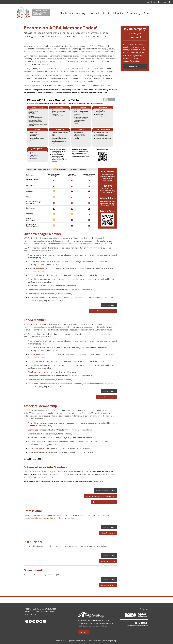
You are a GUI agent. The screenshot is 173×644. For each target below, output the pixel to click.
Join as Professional (108, 533)
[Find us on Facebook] (27, 621)
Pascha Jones (35, 518)
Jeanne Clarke (49, 518)
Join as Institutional (108, 561)
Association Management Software (137, 624)
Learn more (84, 632)
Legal (115, 641)
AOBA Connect (34, 442)
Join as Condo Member (107, 397)
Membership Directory (37, 286)
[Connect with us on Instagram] (37, 621)
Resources (149, 13)
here (101, 481)
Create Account (135, 66)
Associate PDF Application (105, 490)
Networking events (36, 279)
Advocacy (81, 13)
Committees (33, 290)
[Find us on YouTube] (41, 621)
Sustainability (134, 13)
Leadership (94, 13)
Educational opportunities (39, 275)
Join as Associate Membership (104, 502)
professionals (42, 255)
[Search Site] (170, 2)
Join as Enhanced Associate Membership (100, 496)
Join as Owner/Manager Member (103, 311)
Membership (66, 13)
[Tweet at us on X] (30, 621)
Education (118, 13)
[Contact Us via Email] (45, 621)
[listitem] (150, 2)
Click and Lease (38, 268)
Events (107, 13)
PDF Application (109, 305)
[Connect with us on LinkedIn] (34, 621)
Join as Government (108, 585)
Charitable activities (36, 294)
